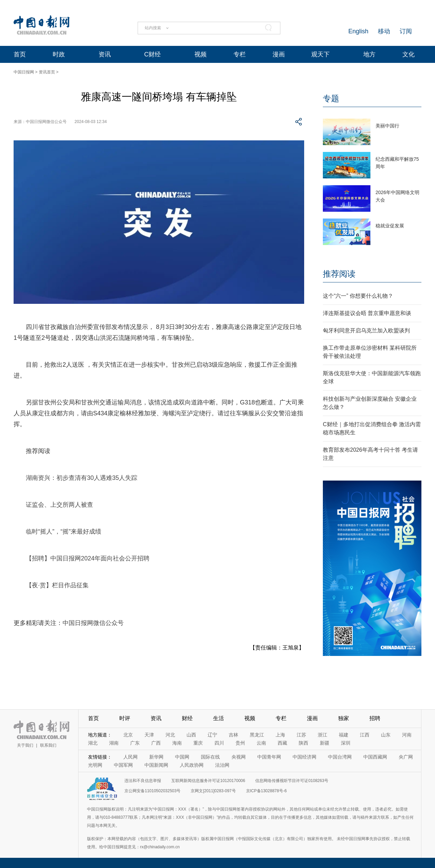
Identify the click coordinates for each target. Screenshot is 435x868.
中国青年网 (269, 757)
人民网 (130, 757)
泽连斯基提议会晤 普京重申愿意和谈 (367, 313)
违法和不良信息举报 (143, 781)
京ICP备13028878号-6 (266, 791)
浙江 (323, 735)
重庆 (198, 743)
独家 (344, 718)
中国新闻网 (156, 765)
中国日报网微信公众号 (93, 623)
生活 (219, 718)
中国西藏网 (375, 757)
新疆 (325, 743)
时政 (59, 54)
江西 (365, 735)
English (358, 31)
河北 (170, 735)
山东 (386, 735)
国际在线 (210, 757)
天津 (149, 735)
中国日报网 (24, 72)
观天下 (320, 54)
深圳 (346, 743)
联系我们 (48, 745)
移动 (384, 31)
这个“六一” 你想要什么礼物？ (358, 296)
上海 (280, 735)
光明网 (95, 765)
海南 (177, 743)
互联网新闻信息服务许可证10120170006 (208, 781)
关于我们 (25, 745)
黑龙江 (257, 735)
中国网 (182, 757)
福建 (344, 735)
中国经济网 (304, 757)
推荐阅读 (339, 274)
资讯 (105, 54)
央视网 (239, 757)
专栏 (240, 54)
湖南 (114, 743)
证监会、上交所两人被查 (59, 505)
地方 (369, 54)
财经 (187, 718)
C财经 (152, 54)
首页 (20, 54)
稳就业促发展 (390, 226)
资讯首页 (47, 72)
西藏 (282, 743)
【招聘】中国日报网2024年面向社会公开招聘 (88, 558)
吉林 (233, 735)
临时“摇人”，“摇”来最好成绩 (64, 532)
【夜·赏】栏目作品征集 (57, 585)
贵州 (240, 743)
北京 (128, 735)
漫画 (279, 54)
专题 (331, 98)
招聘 (375, 718)
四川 (219, 743)
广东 (135, 743)
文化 (408, 54)
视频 (201, 54)
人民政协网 (192, 765)
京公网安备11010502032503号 (152, 791)
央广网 (406, 757)
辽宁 (212, 735)
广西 (156, 743)
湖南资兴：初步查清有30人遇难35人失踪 (82, 478)
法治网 (222, 765)
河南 (407, 735)
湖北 (93, 743)
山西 (191, 735)
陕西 (303, 743)
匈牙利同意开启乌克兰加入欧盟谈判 (366, 331)
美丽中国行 (387, 126)
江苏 (301, 735)
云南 (261, 743)
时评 (125, 718)
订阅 (406, 31)
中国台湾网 (340, 757)
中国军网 (123, 765)
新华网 (156, 757)
